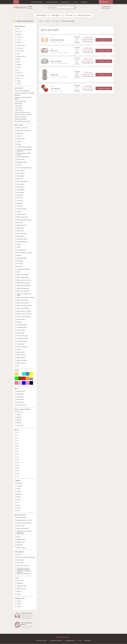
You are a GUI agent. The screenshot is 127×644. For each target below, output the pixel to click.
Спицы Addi (18, 106)
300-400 (19, 420)
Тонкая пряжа (21, 333)
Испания (19, 494)
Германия (19, 486)
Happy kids (54, 75)
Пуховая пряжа (21, 319)
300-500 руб (20, 400)
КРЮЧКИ (17, 95)
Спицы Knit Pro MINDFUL (22, 91)
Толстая (19, 604)
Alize (18, 29)
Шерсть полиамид (22, 360)
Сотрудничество (66, 2)
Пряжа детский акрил (23, 288)
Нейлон (19, 244)
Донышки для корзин (21, 117)
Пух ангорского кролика (24, 316)
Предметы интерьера (23, 528)
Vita (18, 70)
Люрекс (19, 212)
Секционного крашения (23, 574)
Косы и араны (21, 526)
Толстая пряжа (21, 330)
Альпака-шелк (21, 139)
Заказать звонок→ (106, 8)
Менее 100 (20, 412)
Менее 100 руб (21, 391)
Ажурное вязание (22, 517)
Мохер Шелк (20, 236)
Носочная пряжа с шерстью (25, 253)
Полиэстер (20, 266)
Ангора (19, 141)
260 (18, 468)
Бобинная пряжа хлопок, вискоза (24, 154)
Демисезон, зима (21, 586)
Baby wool (54, 51)
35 (17, 441)
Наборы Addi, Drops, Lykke (22, 112)
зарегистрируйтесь (88, 39)
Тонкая (19, 607)
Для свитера (20, 192)
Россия (19, 505)
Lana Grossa (20, 51)
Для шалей (20, 201)
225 (18, 463)
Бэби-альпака (21, 159)
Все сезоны (20, 580)
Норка (19, 247)
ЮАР (18, 511)
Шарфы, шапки (21, 539)
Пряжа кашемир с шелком (24, 306)
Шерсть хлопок (21, 363)
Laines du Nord (21, 45)
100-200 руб (20, 394)
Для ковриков (21, 176)
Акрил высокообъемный (24, 130)
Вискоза (19, 165)
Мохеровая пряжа (22, 239)
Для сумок (20, 198)
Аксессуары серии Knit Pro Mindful (24, 93)
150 (18, 457)
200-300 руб (20, 397)
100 (18, 454)
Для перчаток (21, 184)
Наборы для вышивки (21, 119)
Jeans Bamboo (55, 89)
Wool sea (19, 78)
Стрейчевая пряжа (22, 327)
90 (17, 452)
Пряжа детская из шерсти (24, 280)
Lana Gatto (20, 48)
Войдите (87, 37)
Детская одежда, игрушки (24, 523)
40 (17, 443)
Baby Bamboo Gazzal (58, 40)
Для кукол (20, 179)
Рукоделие (20, 545)
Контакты (84, 2)
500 (18, 474)
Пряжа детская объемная (24, 286)
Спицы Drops (18, 104)
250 (18, 465)
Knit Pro (19, 43)
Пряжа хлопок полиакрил (24, 311)
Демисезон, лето (21, 589)
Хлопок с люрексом (22, 347)
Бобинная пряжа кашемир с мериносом (25, 150)
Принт (19, 272)
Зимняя (19, 591)
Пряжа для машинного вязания (25, 297)
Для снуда (20, 195)
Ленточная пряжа (22, 209)
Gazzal (19, 40)
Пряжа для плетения (22, 300)
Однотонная (20, 563)
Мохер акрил (20, 231)
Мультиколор (20, 560)
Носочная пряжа (21, 250)
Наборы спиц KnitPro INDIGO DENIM (23, 98)
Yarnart (19, 81)
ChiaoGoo (19, 34)
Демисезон (20, 583)
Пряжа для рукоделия (23, 303)
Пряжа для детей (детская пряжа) (24, 294)
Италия (19, 497)
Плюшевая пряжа (22, 258)
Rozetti (19, 67)
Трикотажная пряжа (22, 336)
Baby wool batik (56, 61)
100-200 (19, 415)
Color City (20, 37)
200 (18, 460)
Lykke (18, 54)
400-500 (19, 423)
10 (17, 432)
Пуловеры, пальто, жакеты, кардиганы (24, 531)
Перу (18, 502)
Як (18, 366)
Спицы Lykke (18, 108)
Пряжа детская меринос (23, 283)
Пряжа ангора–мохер (23, 277)
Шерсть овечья (21, 358)
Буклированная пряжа (23, 157)
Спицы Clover (18, 110)
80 (17, 449)
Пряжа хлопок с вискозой (24, 314)
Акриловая (20, 133)
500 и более (20, 426)
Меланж (19, 554)
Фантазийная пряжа (22, 338)
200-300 (19, 417)
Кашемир (19, 203)
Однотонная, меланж (23, 565)
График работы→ (106, 6)
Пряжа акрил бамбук (23, 275)
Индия (19, 491)
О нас (76, 2)
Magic (18, 59)
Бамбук (19, 144)
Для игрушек (20, 173)
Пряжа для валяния (22, 128)
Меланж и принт (21, 214)
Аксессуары (69, 15)
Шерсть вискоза (21, 355)
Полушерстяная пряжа (23, 269)
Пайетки (19, 255)
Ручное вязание (21, 548)
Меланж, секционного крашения (26, 557)
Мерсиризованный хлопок (24, 220)
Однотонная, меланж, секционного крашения (23, 568)
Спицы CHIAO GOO (20, 101)
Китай (18, 500)
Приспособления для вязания (23, 115)
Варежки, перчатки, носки (24, 520)
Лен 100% (20, 206)
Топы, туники (21, 534)
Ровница (19, 322)
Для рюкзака (20, 187)
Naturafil (19, 65)
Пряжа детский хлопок (23, 291)
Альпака (19, 136)
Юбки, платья (21, 542)
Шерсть (19, 349)
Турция (19, 508)
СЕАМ (19, 84)
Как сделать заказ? (37, 2)
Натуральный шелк (22, 242)
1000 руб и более (21, 405)
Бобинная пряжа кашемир (24, 147)
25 (17, 438)
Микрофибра (20, 228)
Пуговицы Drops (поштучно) (23, 121)
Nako (18, 62)
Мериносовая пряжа (22, 217)
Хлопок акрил (21, 344)
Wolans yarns (20, 76)
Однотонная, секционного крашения (24, 571)
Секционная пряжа (22, 325)
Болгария (19, 483)
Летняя (19, 594)
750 (18, 476)
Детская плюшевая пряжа (24, 168)
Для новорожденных (23, 181)
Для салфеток (21, 190)
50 (17, 446)
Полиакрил (20, 261)
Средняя (19, 601)
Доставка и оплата (52, 2)
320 (18, 471)
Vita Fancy (20, 73)
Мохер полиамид (22, 233)
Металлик (20, 222)
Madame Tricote (21, 56)
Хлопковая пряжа (22, 341)
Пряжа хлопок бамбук (23, 308)
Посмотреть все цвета (104, 40)
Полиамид (20, 264)
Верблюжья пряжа (22, 162)
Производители (41, 15)
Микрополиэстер (22, 225)
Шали (18, 537)
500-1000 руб (20, 402)
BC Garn (19, 32)
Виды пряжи (56, 15)
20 (17, 435)
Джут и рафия (21, 170)
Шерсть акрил (21, 352)
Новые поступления (84, 15)
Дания (19, 489)
